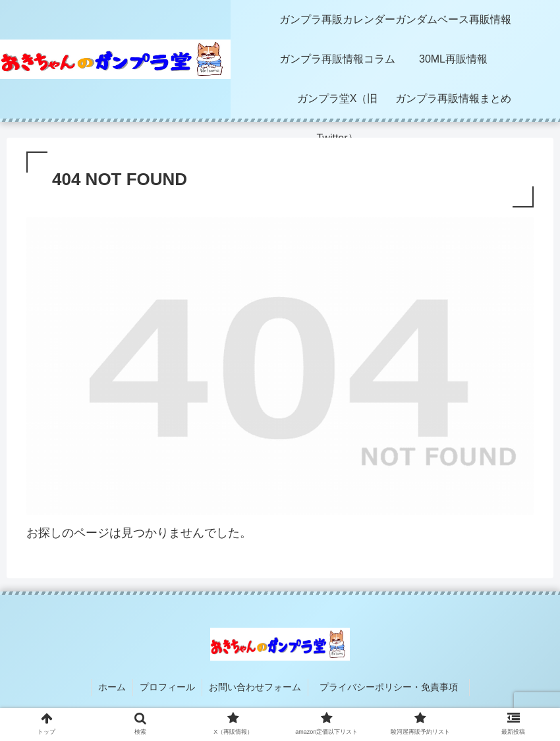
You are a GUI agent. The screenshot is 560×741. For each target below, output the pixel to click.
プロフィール (167, 687)
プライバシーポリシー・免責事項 (393, 687)
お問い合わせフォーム (255, 687)
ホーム (112, 687)
